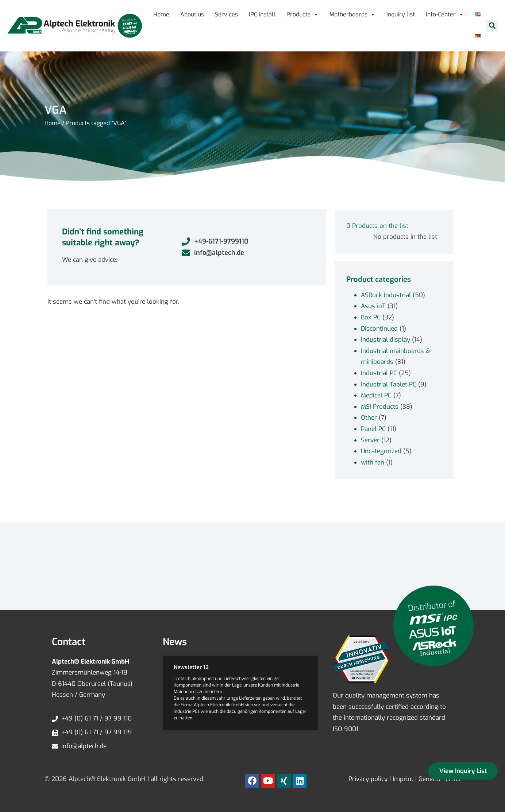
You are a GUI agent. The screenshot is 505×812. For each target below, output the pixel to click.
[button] (492, 26)
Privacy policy (368, 779)
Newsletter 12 (191, 667)
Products (302, 14)
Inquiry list (401, 14)
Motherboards (352, 14)
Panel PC (373, 429)
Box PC (371, 317)
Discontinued (379, 329)
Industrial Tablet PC (389, 384)
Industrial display (386, 340)
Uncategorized (381, 451)
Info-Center (445, 14)
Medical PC (376, 395)
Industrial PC (379, 373)
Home (161, 14)
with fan (373, 463)
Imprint (403, 779)
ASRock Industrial (386, 295)
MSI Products (380, 407)
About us (192, 14)
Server (370, 440)
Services (226, 14)
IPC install (262, 14)
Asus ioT (373, 306)
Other (369, 418)
